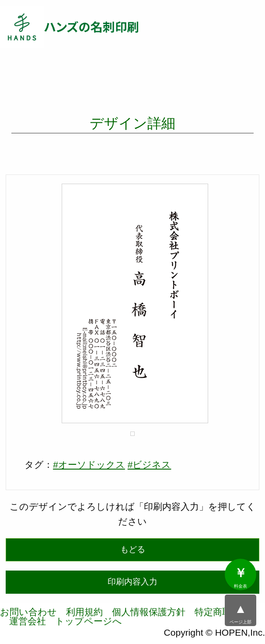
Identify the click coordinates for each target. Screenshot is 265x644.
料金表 (241, 578)
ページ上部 (241, 613)
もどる (133, 549)
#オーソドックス (89, 465)
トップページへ (89, 621)
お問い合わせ (28, 612)
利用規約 (84, 612)
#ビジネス (150, 465)
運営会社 (28, 621)
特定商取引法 (222, 612)
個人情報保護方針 (149, 612)
